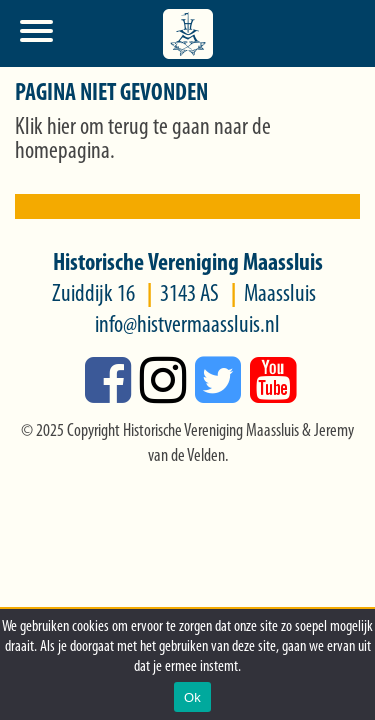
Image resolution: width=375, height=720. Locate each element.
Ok (192, 697)
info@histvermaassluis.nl (187, 326)
